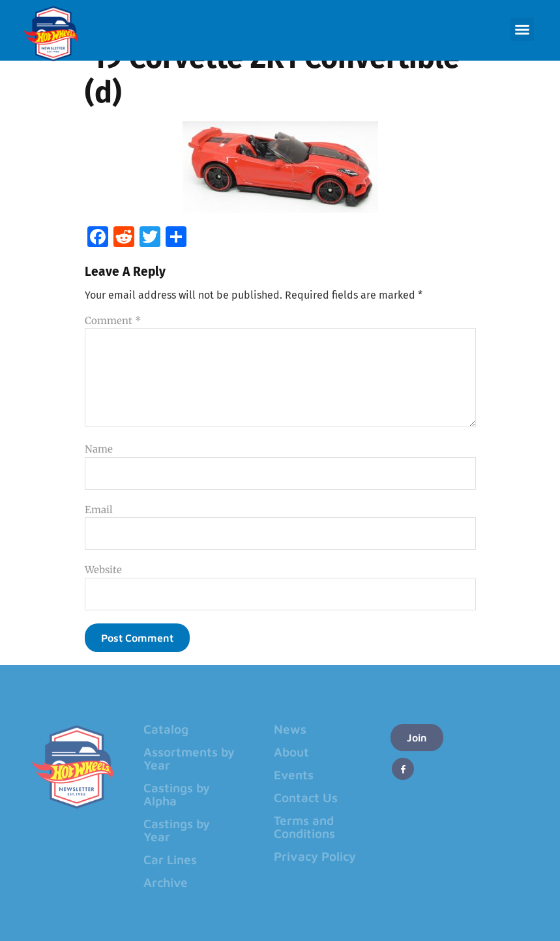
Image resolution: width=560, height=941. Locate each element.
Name (99, 449)
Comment (113, 321)
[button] (522, 29)
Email (99, 510)
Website (103, 570)
